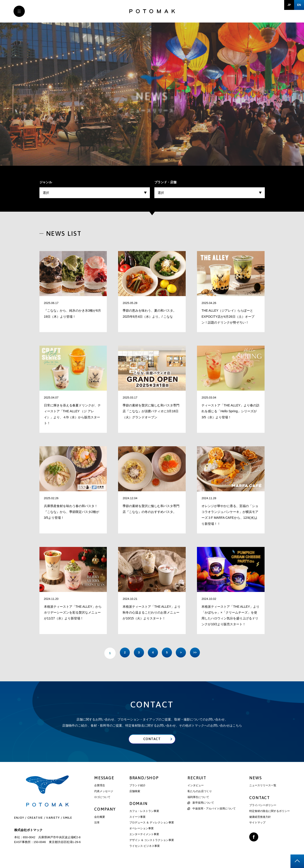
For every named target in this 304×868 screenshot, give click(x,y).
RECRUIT (197, 779)
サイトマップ (257, 824)
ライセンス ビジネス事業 (145, 847)
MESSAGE (104, 779)
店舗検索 (135, 792)
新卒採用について (201, 804)
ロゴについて (102, 798)
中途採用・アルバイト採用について (212, 810)
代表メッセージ (104, 792)
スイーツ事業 (137, 818)
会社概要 (100, 818)
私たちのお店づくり (200, 792)
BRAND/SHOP (144, 779)
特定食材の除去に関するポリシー (270, 812)
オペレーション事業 (142, 829)
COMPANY (105, 810)
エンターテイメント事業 (144, 835)
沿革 (97, 824)
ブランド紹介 (137, 786)
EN (299, 5)
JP (289, 5)
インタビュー (196, 786)
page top (297, 861)
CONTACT (260, 799)
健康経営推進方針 (260, 818)
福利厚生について (198, 798)
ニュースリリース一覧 (263, 786)
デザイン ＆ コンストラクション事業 (152, 841)
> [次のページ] (184, 653)
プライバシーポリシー (263, 806)
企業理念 (100, 786)
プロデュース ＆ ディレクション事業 (152, 824)
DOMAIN (138, 805)
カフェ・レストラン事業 (144, 812)
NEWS (255, 779)
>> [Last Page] (199, 653)
